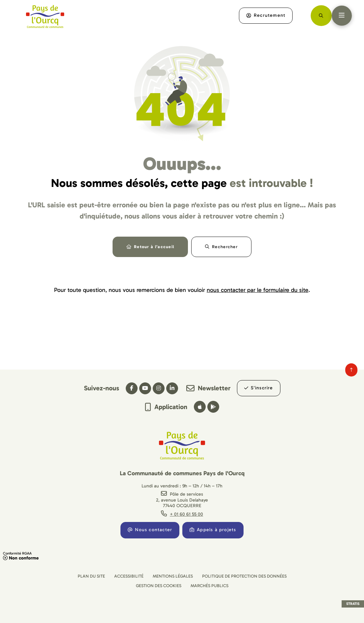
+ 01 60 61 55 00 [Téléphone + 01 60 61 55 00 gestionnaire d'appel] (186, 514)
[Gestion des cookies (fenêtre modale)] (159, 586)
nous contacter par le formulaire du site (258, 291)
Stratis (353, 604)
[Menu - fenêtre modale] (341, 16)
